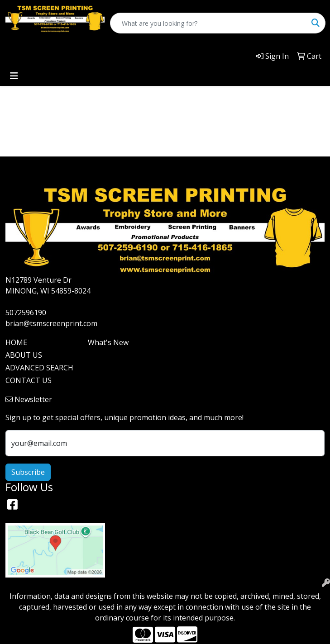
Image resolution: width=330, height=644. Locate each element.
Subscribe (28, 472)
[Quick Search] (208, 23)
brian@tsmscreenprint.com (51, 323)
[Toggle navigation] (14, 76)
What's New (108, 342)
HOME (16, 342)
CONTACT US (29, 380)
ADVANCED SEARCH (39, 368)
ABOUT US (24, 355)
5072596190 (26, 313)
